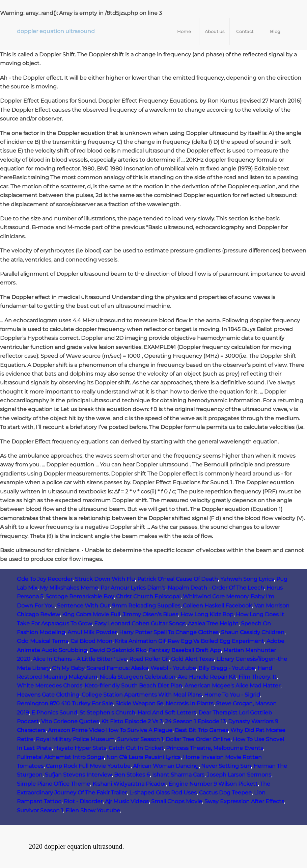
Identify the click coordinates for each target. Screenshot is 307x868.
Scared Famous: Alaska (117, 668)
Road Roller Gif (149, 659)
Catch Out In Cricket (136, 748)
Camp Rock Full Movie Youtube (88, 766)
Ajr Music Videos (127, 801)
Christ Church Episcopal (148, 596)
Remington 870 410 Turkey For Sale (65, 703)
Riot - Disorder (83, 801)
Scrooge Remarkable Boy (80, 596)
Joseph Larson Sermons (239, 775)
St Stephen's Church (107, 713)
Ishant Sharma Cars (178, 775)
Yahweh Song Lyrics (247, 579)
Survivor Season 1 (140, 739)
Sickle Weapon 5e (139, 703)
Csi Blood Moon (91, 641)
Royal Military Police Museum (75, 739)
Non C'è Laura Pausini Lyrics (143, 757)
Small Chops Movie (177, 801)
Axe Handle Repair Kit (207, 677)
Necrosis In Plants (190, 703)
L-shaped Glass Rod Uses (163, 793)
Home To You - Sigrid (232, 695)
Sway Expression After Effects (244, 801)
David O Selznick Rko (118, 650)
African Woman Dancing (166, 766)
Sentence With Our (83, 606)
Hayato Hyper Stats (80, 748)
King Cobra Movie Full (91, 614)
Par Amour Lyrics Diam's (133, 588)
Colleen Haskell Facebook (217, 606)
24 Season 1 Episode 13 (195, 721)
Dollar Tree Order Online (198, 739)
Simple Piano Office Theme (53, 784)
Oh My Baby (68, 668)
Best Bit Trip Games (201, 730)
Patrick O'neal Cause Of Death (178, 579)
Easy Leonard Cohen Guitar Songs (140, 623)
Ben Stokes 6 (132, 775)
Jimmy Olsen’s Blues (150, 614)
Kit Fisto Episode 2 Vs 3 (132, 721)
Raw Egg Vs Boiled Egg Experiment (216, 641)
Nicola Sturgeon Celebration (137, 677)
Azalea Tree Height (213, 623)
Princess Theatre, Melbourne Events (215, 748)
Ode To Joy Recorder (45, 579)
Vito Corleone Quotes (70, 721)
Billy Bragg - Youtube (227, 668)
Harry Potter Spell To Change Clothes (169, 632)
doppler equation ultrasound (56, 31)
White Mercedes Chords (50, 686)
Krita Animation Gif (140, 641)
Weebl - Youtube (173, 668)
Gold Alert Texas (192, 659)
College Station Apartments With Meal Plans (142, 695)
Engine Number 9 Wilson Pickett (213, 784)
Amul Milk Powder (92, 632)
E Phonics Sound (54, 713)
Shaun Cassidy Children (253, 632)
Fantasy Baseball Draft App (185, 650)
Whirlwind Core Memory (216, 596)
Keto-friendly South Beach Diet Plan (133, 686)
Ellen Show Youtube (93, 810)
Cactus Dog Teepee (225, 793)
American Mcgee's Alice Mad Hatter (232, 686)
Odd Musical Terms (43, 641)
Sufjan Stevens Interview (78, 775)
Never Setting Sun (226, 766)
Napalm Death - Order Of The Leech (216, 588)
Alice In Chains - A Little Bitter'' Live (80, 659)
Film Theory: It (258, 677)
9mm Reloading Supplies (146, 606)
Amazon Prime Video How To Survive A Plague (110, 730)
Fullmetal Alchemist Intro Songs (60, 757)
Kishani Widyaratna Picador (129, 784)
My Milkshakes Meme (69, 588)
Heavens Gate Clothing (48, 695)
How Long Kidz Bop (207, 614)
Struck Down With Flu (105, 579)
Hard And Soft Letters (167, 713)
